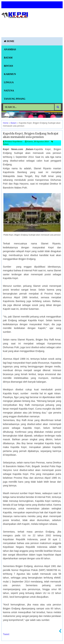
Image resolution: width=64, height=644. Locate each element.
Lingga (9, 82)
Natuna (9, 91)
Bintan (8, 66)
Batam (8, 58)
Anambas (10, 49)
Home (9, 41)
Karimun (10, 74)
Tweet (6, 634)
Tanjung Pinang (15, 99)
